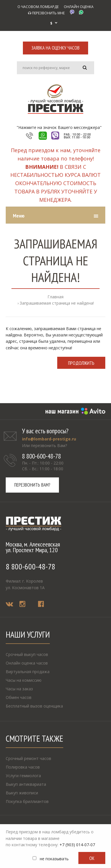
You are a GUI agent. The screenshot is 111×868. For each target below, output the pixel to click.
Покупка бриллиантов (27, 801)
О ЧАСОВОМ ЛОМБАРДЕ (38, 7)
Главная (55, 297)
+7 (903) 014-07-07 (77, 845)
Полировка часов (23, 767)
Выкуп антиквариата (26, 784)
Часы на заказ (19, 689)
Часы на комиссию (24, 680)
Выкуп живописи (22, 793)
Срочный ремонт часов (28, 758)
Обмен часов (19, 697)
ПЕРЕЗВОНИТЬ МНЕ (46, 13)
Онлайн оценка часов (27, 663)
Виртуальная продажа (28, 672)
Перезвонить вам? (32, 485)
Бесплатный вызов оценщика (34, 706)
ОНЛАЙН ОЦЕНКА (79, 7)
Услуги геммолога (23, 776)
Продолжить (81, 363)
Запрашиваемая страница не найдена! (57, 303)
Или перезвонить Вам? (44, 445)
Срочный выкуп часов (27, 654)
